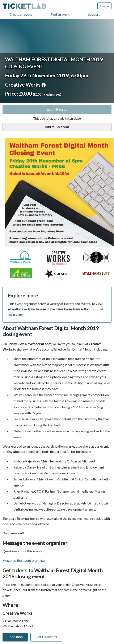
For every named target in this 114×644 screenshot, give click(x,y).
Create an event (21, 14)
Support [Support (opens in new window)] (94, 14)
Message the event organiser (24, 561)
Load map (15, 637)
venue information (43, 85)
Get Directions (46, 637)
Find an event (60, 14)
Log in (104, 6)
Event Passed (57, 109)
